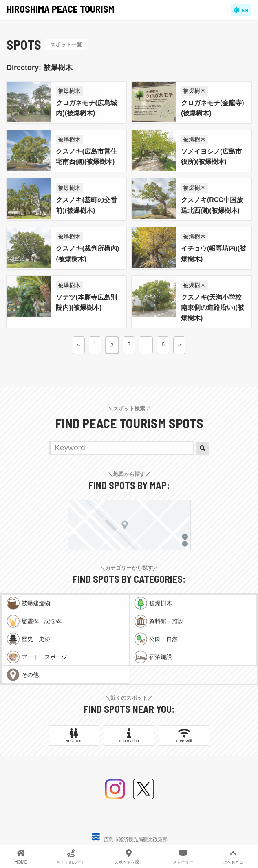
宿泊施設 (161, 657)
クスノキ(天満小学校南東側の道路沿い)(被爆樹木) (213, 308)
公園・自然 (163, 639)
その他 (30, 675)
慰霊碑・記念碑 (42, 621)
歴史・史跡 (36, 639)
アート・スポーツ (44, 657)
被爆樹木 (69, 91)
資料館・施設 (166, 621)
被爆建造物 (36, 603)
